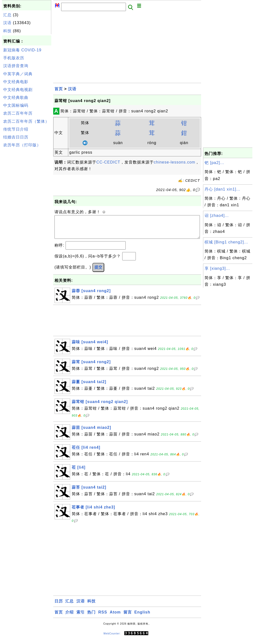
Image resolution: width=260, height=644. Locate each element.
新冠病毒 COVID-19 (22, 50)
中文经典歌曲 (16, 97)
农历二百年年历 (18, 113)
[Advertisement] (27, 223)
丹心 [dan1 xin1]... (222, 189)
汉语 (7, 23)
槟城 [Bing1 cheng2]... (226, 242)
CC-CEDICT (108, 162)
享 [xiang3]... (217, 268)
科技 (7, 31)
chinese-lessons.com (174, 162)
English (142, 617)
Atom (115, 617)
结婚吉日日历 (16, 137)
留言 (128, 617)
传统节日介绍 (16, 129)
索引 (81, 617)
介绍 (69, 617)
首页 (59, 89)
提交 (98, 272)
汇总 (7, 15)
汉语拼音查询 (16, 66)
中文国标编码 (16, 105)
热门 (91, 617)
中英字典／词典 (18, 74)
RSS (103, 617)
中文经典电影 (16, 82)
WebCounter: (112, 638)
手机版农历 (14, 58)
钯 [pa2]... (214, 163)
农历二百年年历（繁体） (26, 121)
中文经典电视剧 (18, 90)
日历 (59, 606)
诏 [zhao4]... (217, 216)
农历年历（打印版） (22, 145)
